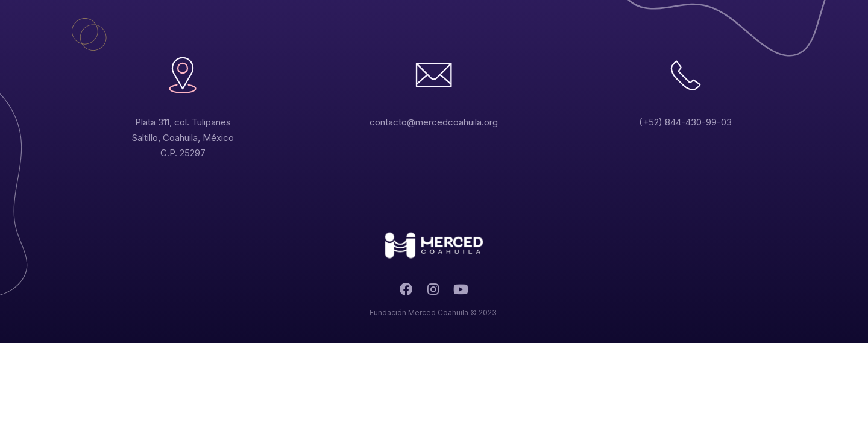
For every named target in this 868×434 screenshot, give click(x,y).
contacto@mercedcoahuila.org (434, 122)
